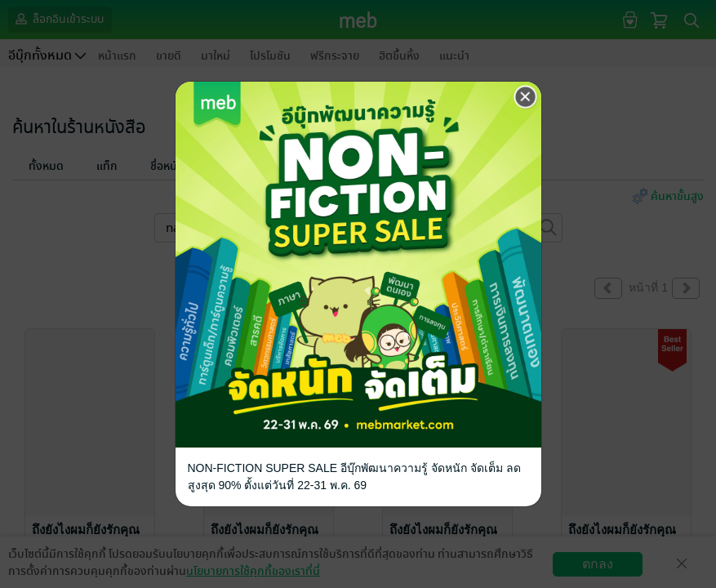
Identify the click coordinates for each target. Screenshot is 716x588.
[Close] (526, 97)
